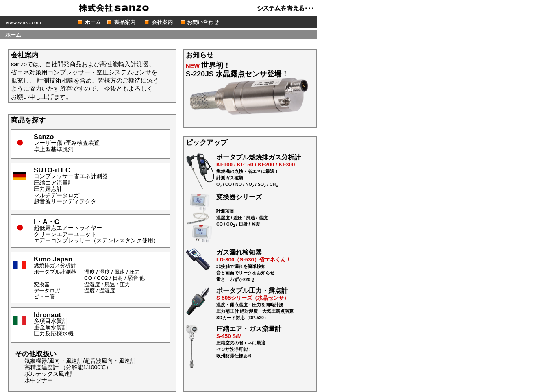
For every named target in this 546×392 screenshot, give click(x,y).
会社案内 (162, 22)
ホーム (93, 22)
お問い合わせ (203, 22)
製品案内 (125, 22)
